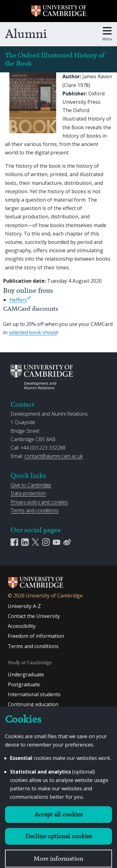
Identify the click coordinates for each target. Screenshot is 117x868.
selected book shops (33, 332)
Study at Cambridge (30, 662)
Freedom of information (36, 636)
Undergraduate (26, 674)
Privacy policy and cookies (39, 502)
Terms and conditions (35, 510)
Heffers (18, 300)
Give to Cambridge (31, 485)
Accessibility (22, 626)
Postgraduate (24, 684)
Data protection (28, 493)
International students (34, 694)
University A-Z (24, 606)
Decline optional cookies (59, 836)
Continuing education (33, 704)
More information (58, 859)
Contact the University (34, 616)
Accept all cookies (58, 814)
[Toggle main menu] (107, 34)
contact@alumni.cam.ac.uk (54, 456)
